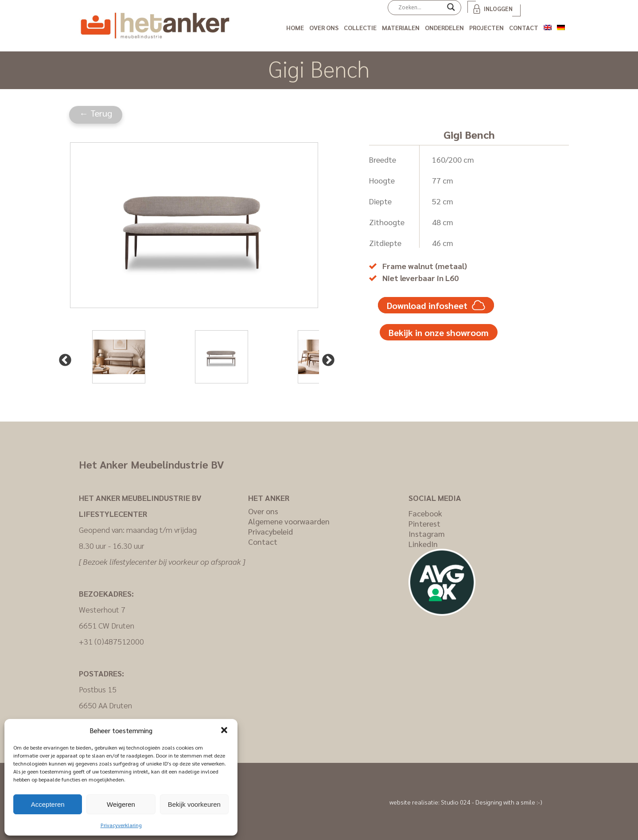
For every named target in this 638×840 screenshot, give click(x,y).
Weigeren (121, 804)
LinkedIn (423, 544)
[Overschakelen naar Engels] (548, 26)
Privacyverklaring (121, 825)
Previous (62, 358)
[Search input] (420, 7)
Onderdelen (444, 27)
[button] (224, 730)
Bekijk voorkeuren (194, 804)
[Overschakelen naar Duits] (561, 26)
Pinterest (424, 523)
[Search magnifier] (451, 10)
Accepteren (48, 804)
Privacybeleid (270, 531)
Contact (524, 27)
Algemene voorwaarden (289, 521)
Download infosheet (436, 305)
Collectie (360, 27)
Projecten (486, 27)
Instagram (427, 533)
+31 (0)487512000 (111, 641)
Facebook (425, 513)
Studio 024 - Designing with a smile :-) (492, 802)
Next (326, 358)
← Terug (96, 113)
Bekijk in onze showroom (439, 332)
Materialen (401, 27)
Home (295, 27)
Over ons (324, 27)
